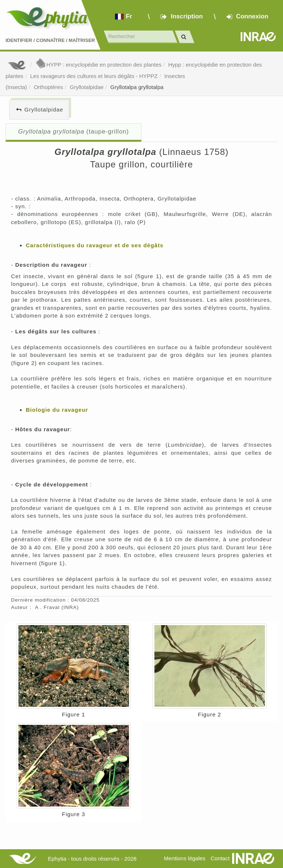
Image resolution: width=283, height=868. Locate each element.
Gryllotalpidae (87, 87)
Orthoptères (48, 87)
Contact (220, 858)
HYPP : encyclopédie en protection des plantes (98, 65)
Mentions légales (185, 858)
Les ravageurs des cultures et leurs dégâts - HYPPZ (94, 76)
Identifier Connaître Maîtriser (50, 40)
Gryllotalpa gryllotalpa (137, 87)
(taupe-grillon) (73, 131)
